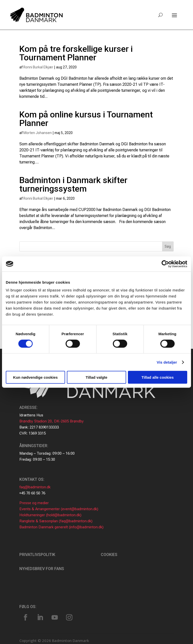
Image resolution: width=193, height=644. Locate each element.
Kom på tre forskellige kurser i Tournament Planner (76, 53)
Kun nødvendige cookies (35, 377)
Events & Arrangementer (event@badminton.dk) (59, 509)
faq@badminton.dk (35, 487)
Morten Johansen (38, 133)
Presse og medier (34, 503)
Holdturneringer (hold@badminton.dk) (50, 515)
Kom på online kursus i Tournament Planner (86, 119)
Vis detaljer (167, 362)
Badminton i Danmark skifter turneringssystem (73, 184)
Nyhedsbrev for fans (42, 569)
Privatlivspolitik (37, 555)
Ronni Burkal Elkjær (38, 67)
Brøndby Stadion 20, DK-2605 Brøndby (52, 421)
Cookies (109, 555)
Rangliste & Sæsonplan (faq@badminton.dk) (56, 521)
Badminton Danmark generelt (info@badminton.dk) (61, 527)
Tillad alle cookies (158, 377)
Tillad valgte (96, 377)
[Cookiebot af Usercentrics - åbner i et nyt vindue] (165, 264)
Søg (168, 246)
